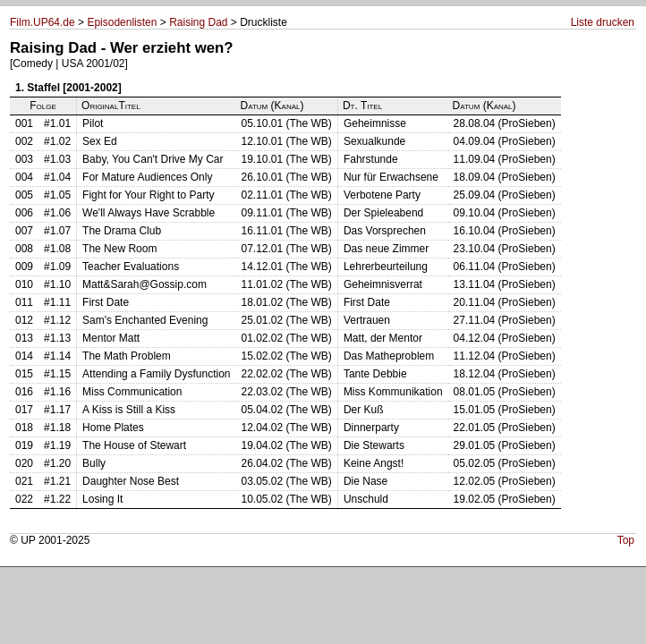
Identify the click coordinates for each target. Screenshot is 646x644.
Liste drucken (603, 22)
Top (626, 540)
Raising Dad (198, 22)
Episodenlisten (122, 22)
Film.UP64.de (42, 22)
